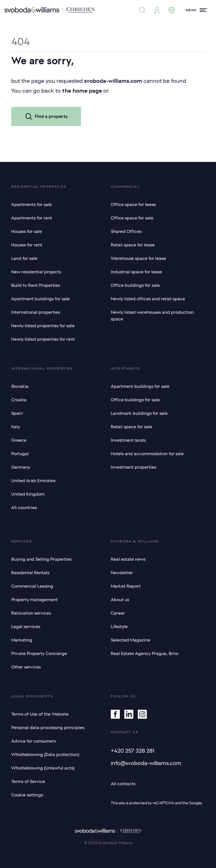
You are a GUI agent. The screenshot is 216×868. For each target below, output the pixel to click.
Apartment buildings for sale (40, 299)
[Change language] (172, 10)
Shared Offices (126, 232)
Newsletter (122, 573)
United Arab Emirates (33, 481)
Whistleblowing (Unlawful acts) (43, 768)
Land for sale (24, 258)
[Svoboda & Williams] (49, 10)
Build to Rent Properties (36, 285)
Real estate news (128, 559)
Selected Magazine (130, 640)
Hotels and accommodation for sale (147, 454)
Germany (21, 467)
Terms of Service (28, 782)
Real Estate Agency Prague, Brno (145, 654)
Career (118, 613)
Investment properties (133, 467)
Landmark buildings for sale (139, 413)
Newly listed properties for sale (43, 326)
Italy (16, 427)
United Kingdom (28, 494)
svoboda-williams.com (113, 81)
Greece (19, 440)
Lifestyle (119, 627)
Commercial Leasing (32, 586)
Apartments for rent (32, 218)
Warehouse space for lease (138, 258)
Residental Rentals (30, 573)
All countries (24, 508)
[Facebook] (115, 714)
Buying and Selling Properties (41, 559)
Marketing (22, 640)
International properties (36, 312)
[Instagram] (142, 714)
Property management (34, 600)
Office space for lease (133, 205)
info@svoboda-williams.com (146, 763)
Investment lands (128, 440)
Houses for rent (27, 245)
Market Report (126, 586)
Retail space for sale (131, 427)
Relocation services (31, 613)
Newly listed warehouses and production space (152, 316)
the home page (82, 91)
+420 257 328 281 (133, 751)
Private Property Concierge (39, 654)
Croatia (19, 400)
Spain (17, 413)
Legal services (26, 627)
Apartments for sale (31, 205)
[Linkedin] (129, 714)
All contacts (123, 784)
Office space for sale (132, 218)
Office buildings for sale (135, 285)
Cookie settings (27, 795)
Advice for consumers (33, 741)
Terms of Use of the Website (40, 714)
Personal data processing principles (48, 728)
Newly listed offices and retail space (148, 299)
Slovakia (20, 386)
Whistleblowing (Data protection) (45, 755)
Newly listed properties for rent (43, 339)
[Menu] (196, 10)
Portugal (20, 454)
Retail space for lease (133, 245)
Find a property (46, 116)
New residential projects (36, 272)
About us (120, 600)
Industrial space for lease (136, 272)
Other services (26, 667)
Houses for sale (27, 232)
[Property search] (142, 10)
